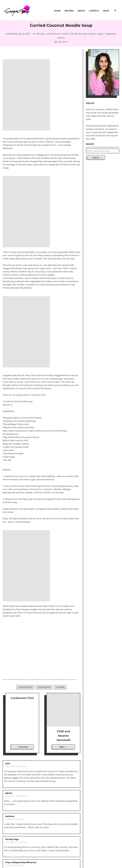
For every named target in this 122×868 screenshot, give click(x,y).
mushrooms (44, 687)
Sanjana (63, 42)
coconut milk (25, 687)
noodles (60, 687)
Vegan (100, 34)
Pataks (41, 155)
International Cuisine (58, 34)
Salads (92, 34)
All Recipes (39, 34)
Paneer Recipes (79, 34)
